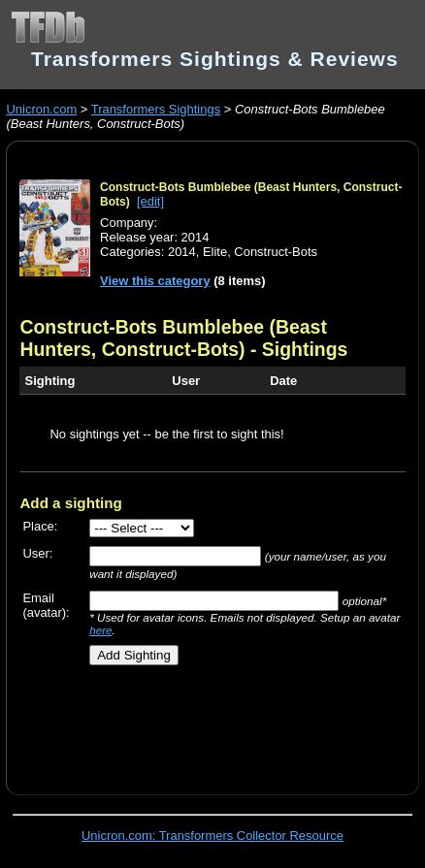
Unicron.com (41, 109)
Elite (215, 252)
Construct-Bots (276, 252)
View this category (155, 281)
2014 (182, 252)
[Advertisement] (222, 723)
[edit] (150, 201)
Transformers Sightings (156, 109)
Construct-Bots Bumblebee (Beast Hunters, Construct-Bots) (173, 338)
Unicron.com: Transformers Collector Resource (212, 836)
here (100, 630)
